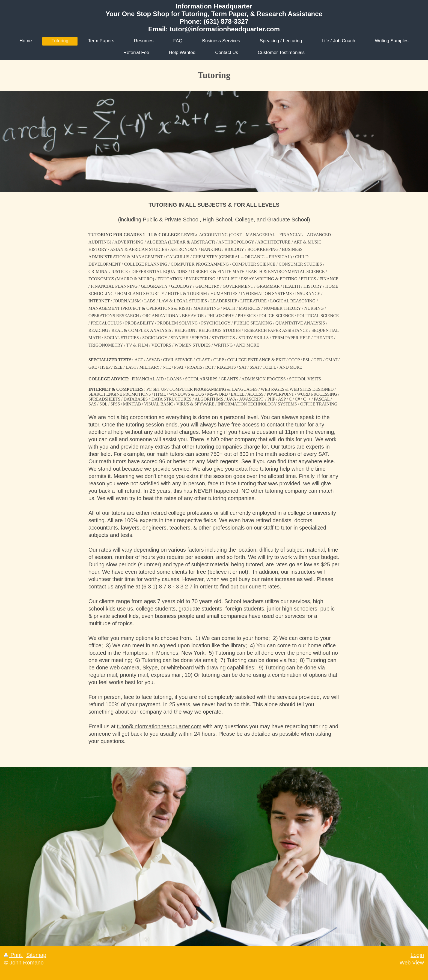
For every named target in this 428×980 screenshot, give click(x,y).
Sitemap (36, 955)
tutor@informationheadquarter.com (159, 726)
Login (417, 955)
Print (14, 955)
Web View (412, 963)
